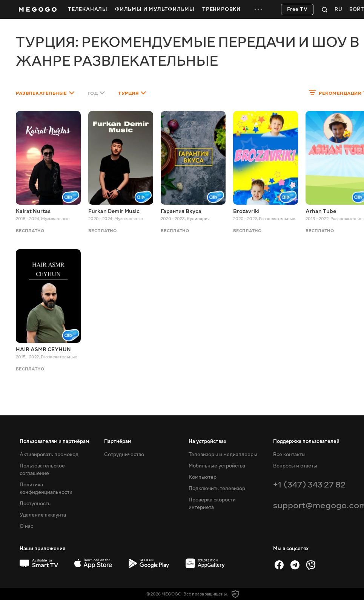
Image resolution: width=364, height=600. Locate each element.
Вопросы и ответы (295, 466)
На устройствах (207, 441)
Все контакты (289, 455)
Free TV (297, 9)
